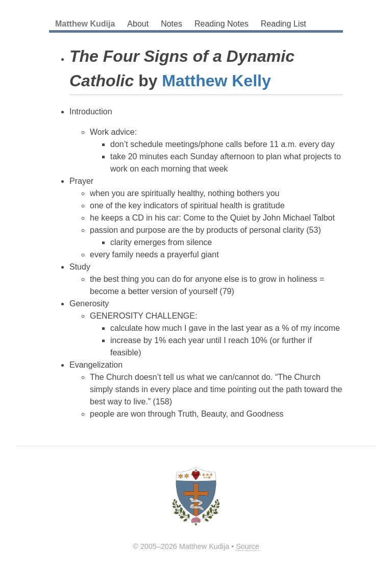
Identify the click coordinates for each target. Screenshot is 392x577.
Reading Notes (222, 24)
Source (248, 546)
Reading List (284, 24)
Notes (171, 24)
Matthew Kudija (85, 24)
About (138, 24)
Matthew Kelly (216, 81)
